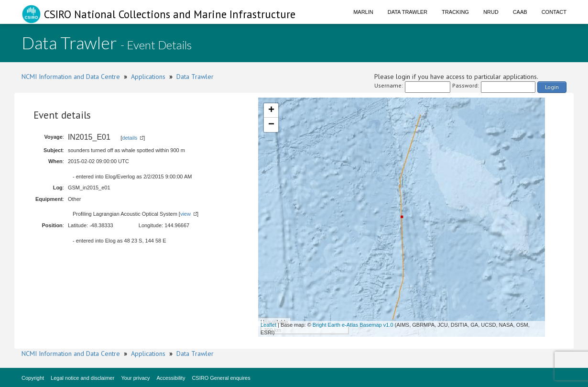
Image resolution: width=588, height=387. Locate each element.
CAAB (520, 12)
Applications (148, 77)
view (185, 214)
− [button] (271, 125)
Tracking (455, 12)
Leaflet (268, 325)
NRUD (491, 12)
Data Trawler (408, 12)
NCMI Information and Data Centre (71, 77)
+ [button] (271, 111)
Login (552, 87)
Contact (554, 12)
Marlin (363, 12)
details (130, 138)
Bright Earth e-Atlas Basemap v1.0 (353, 325)
